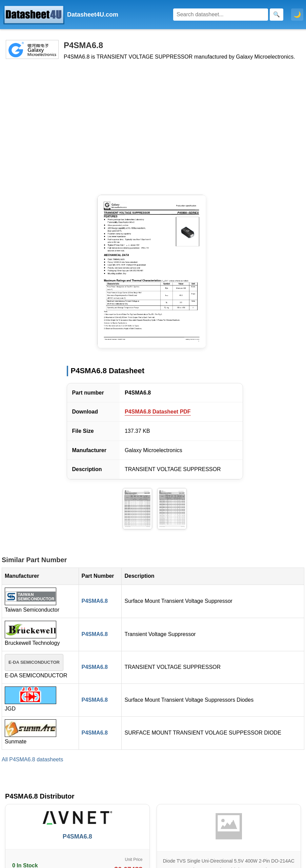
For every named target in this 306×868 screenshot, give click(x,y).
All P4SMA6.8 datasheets (32, 759)
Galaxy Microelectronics (154, 450)
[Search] (221, 15)
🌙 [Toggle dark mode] (297, 15)
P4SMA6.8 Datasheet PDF (158, 412)
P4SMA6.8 (95, 601)
